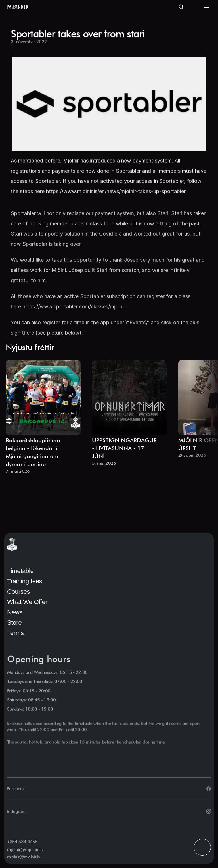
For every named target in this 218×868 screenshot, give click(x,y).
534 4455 (28, 842)
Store (14, 623)
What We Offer (27, 602)
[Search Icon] (181, 7)
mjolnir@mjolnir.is (25, 850)
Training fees (25, 581)
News (15, 612)
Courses (18, 592)
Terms (15, 633)
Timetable (20, 571)
